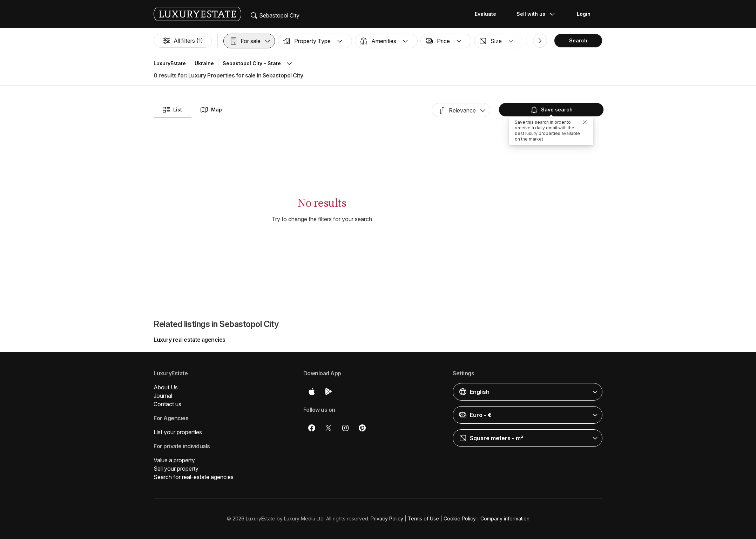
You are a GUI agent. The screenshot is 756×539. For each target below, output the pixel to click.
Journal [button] (163, 396)
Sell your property (176, 469)
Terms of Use (423, 518)
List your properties (178, 432)
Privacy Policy (387, 518)
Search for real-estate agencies (194, 477)
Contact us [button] (167, 404)
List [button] (172, 110)
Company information (505, 518)
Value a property (174, 460)
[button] (249, 41)
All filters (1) (183, 41)
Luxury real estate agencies (190, 340)
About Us (166, 387)
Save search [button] (551, 110)
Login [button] (584, 14)
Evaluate (485, 14)
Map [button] (211, 110)
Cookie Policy (460, 518)
